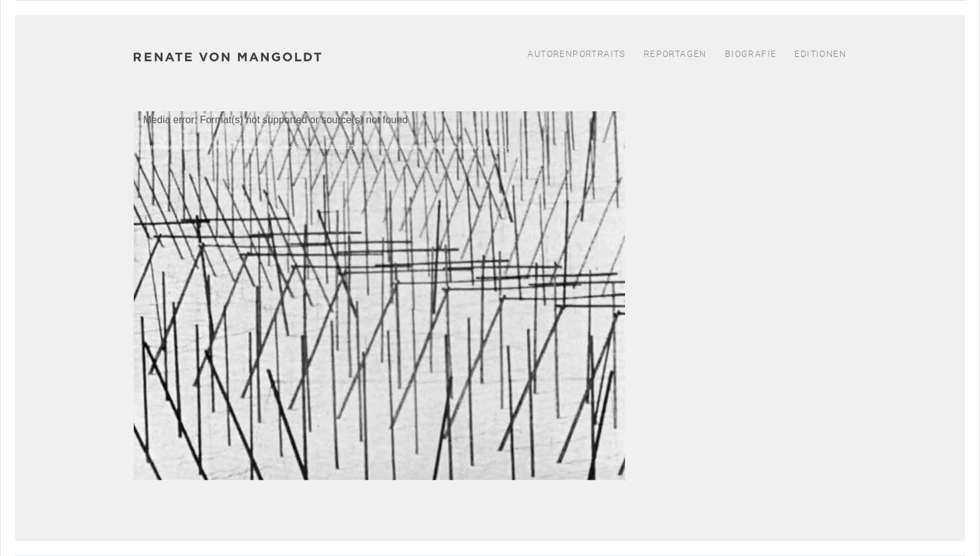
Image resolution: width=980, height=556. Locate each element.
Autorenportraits (576, 54)
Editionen (820, 54)
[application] (379, 291)
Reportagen (675, 54)
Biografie (751, 54)
